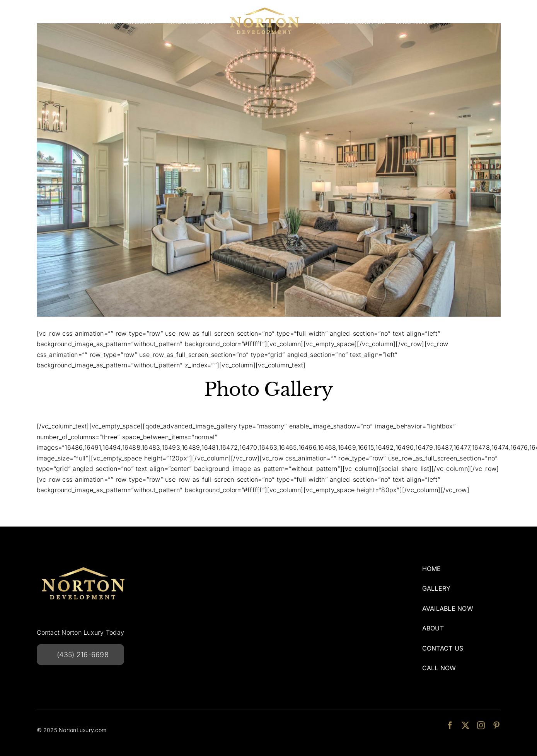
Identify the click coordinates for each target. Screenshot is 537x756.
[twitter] (465, 725)
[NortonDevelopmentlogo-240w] (83, 564)
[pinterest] (496, 725)
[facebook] (450, 725)
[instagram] (481, 725)
